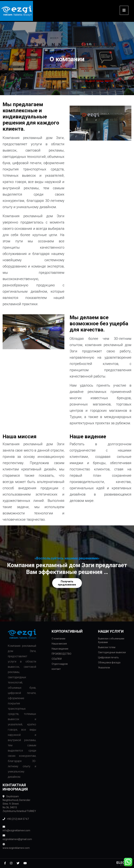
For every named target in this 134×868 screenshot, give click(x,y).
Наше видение (60, 649)
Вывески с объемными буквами (111, 640)
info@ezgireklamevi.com (16, 829)
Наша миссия (59, 644)
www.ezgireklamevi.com (16, 846)
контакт (56, 669)
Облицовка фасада (109, 662)
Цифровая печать (108, 657)
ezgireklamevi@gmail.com (17, 837)
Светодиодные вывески (112, 652)
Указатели (104, 668)
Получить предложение (67, 583)
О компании (58, 639)
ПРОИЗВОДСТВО (62, 654)
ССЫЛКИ (57, 659)
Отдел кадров (60, 664)
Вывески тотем (107, 647)
